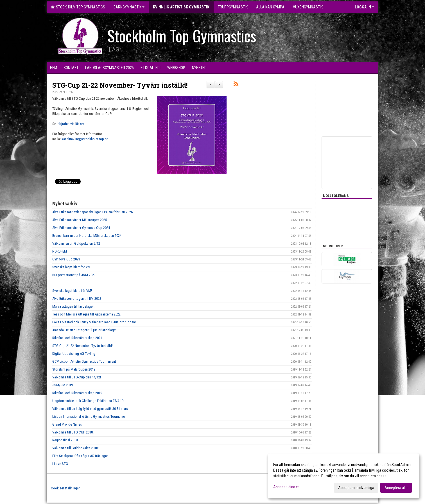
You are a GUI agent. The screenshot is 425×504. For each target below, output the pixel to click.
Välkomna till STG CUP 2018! (73, 432)
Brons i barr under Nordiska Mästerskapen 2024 (87, 236)
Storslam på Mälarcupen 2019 (74, 369)
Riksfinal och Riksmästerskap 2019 (77, 393)
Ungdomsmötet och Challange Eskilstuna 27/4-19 (88, 401)
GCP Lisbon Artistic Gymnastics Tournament (84, 361)
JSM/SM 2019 (63, 385)
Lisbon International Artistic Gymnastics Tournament (90, 416)
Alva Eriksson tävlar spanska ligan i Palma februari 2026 (92, 212)
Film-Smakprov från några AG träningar (80, 456)
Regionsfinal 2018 (65, 440)
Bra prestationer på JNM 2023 (74, 275)
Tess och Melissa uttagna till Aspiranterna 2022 (86, 314)
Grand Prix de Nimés (67, 424)
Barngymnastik (129, 7)
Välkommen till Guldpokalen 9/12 (76, 243)
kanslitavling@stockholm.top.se (85, 139)
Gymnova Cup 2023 (66, 259)
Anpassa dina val (287, 487)
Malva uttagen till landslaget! (73, 306)
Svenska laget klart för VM (71, 267)
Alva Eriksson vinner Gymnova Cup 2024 (81, 228)
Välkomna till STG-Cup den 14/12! (77, 377)
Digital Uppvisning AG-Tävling (74, 354)
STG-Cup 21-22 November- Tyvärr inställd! (120, 85)
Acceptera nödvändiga (356, 488)
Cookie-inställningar (65, 488)
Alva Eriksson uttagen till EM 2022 (77, 298)
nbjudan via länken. (72, 124)
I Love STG (60, 464)
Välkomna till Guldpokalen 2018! (75, 448)
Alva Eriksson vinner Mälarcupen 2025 (80, 220)
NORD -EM (60, 251)
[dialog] (343, 476)
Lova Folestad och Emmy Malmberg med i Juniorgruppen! (94, 322)
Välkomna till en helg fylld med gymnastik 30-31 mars (90, 409)
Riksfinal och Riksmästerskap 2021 (77, 338)
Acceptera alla (396, 488)
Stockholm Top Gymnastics (78, 7)
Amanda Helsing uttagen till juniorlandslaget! (85, 330)
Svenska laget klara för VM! (72, 291)
